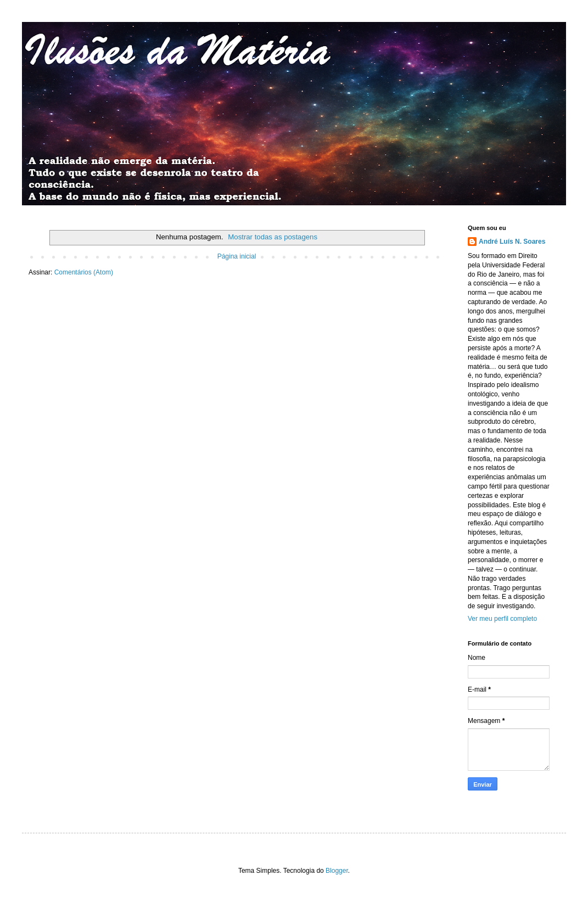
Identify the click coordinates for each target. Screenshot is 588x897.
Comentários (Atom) (84, 272)
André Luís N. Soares (512, 242)
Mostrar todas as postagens (273, 237)
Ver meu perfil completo (502, 619)
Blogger (337, 871)
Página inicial (237, 256)
